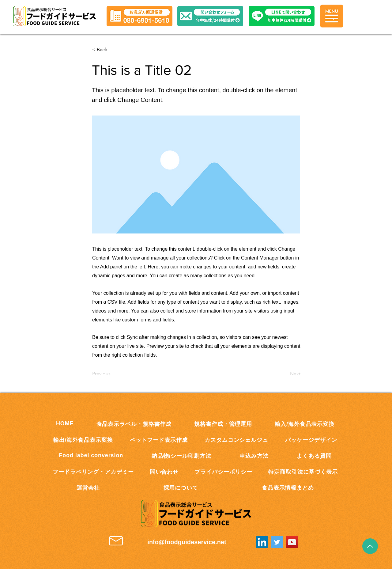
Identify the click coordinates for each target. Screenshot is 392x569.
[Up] (370, 546)
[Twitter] (277, 542)
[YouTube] (292, 542)
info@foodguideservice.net (187, 542)
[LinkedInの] (262, 542)
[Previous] (112, 374)
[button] (282, 16)
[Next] (285, 374)
